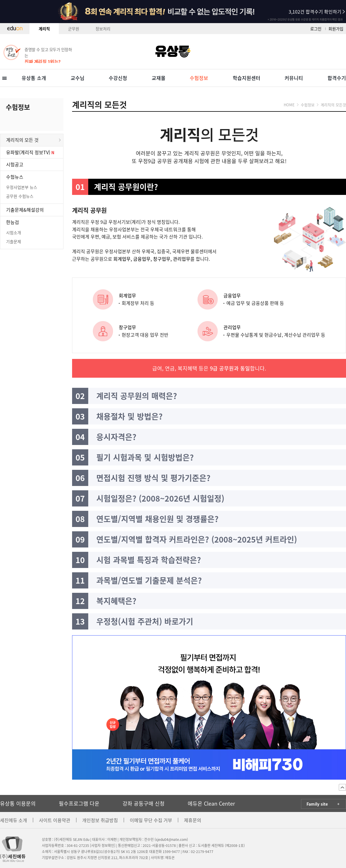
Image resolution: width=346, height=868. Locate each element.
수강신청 (118, 78)
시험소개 (14, 232)
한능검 (13, 222)
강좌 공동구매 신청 (144, 803)
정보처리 (103, 29)
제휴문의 (193, 820)
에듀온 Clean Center (211, 803)
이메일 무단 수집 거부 (151, 820)
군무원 (74, 29)
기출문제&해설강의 (25, 210)
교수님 (78, 78)
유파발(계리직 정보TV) (29, 152)
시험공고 (15, 164)
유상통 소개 (34, 78)
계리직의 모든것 (333, 105)
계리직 (44, 29)
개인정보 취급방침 (100, 820)
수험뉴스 (15, 177)
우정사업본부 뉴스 (22, 187)
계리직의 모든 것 (22, 140)
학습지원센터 (247, 78)
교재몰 (159, 78)
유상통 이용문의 (18, 803)
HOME (289, 105)
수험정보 (199, 78)
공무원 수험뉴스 (20, 196)
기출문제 (14, 241)
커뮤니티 (294, 78)
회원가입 (336, 29)
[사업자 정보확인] (103, 845)
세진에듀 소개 (14, 820)
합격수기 (337, 78)
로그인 (316, 29)
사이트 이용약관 (55, 820)
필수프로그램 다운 (79, 803)
